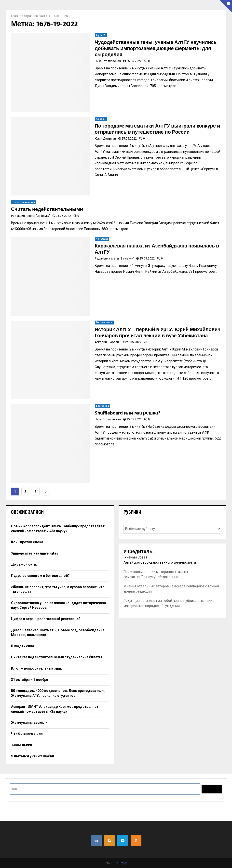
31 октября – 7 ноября (30, 680)
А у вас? (101, 35)
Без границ (102, 406)
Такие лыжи (21, 745)
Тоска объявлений (24, 202)
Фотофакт (102, 239)
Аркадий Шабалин (108, 342)
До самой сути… (25, 564)
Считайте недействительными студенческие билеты (57, 657)
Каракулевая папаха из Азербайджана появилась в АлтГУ (157, 249)
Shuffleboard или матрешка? (127, 413)
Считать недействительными (47, 209)
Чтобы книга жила (27, 734)
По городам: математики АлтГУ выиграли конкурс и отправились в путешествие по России (157, 129)
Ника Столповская (108, 61)
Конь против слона (27, 542)
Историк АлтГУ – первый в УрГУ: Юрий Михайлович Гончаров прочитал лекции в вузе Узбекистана (158, 333)
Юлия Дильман (105, 139)
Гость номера (104, 322)
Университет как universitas (35, 553)
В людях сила (23, 646)
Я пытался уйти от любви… (34, 756)
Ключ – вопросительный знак (36, 668)
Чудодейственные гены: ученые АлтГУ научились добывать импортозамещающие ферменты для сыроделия (156, 49)
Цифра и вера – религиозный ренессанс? (46, 619)
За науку (121, 863)
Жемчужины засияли (29, 723)
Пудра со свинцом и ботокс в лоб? (40, 576)
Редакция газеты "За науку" (31, 216)
